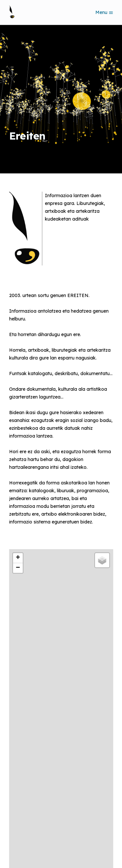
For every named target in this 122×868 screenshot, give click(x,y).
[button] (18, 558)
